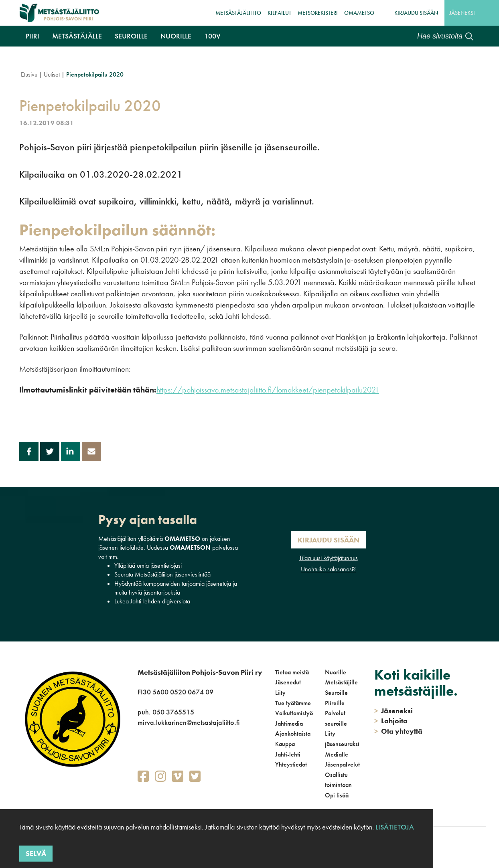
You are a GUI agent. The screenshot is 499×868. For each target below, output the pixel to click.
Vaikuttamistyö (294, 713)
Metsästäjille (341, 682)
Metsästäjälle (77, 36)
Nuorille (176, 36)
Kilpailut (279, 13)
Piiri (32, 36)
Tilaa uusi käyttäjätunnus (329, 558)
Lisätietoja (395, 827)
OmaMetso (359, 13)
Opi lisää (337, 795)
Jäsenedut (288, 682)
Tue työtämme (293, 703)
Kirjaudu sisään (416, 13)
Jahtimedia (289, 723)
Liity (280, 693)
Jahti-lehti (288, 754)
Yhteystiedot (291, 764)
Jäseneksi (462, 13)
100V (212, 36)
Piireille (335, 703)
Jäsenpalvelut (342, 764)
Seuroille (131, 36)
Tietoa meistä (292, 672)
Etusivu (29, 74)
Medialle (337, 754)
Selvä (36, 853)
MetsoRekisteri (318, 13)
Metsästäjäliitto (238, 13)
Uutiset (52, 74)
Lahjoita (391, 721)
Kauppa (285, 744)
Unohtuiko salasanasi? (328, 569)
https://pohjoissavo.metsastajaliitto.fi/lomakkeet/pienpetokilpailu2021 (268, 390)
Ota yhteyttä (398, 731)
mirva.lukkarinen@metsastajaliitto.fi (189, 722)
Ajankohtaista (293, 733)
